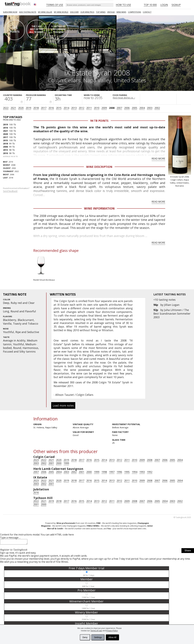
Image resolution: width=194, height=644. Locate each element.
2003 (150, 108)
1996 (119, 472)
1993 (142, 472)
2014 (66, 108)
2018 (36, 108)
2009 (104, 108)
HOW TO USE (123, 5)
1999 (66, 463)
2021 (13, 108)
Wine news (121, 12)
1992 (150, 472)
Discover (74, 12)
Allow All (112, 637)
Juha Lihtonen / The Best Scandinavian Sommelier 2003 (172, 314)
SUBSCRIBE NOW (10, 12)
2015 (59, 108)
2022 (6, 108)
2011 (89, 108)
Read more (158, 159)
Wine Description (99, 167)
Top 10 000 (150, 5)
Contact (147, 12)
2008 (112, 108)
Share (188, 551)
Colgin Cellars (64, 80)
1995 (127, 472)
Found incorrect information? (16, 190)
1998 (104, 472)
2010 (97, 108)
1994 (134, 472)
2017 (44, 108)
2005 (134, 108)
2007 (119, 108)
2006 (127, 108)
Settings (98, 637)
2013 (74, 108)
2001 (51, 463)
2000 (59, 463)
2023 (36, 460)
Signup (176, 5)
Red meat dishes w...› (124, 98)
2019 (28, 108)
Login (164, 5)
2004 (142, 108)
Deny (85, 637)
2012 (81, 108)
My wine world (61, 12)
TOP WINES (101, 12)
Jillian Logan (172, 305)
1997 (112, 472)
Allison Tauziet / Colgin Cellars (74, 395)
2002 (157, 108)
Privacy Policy (112, 631)
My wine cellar (45, 12)
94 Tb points (99, 121)
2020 (21, 108)
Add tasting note (28, 12)
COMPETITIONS (134, 12)
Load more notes (63, 405)
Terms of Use (96, 631)
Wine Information (99, 208)
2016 (51, 108)
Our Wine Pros (87, 12)
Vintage (111, 12)
